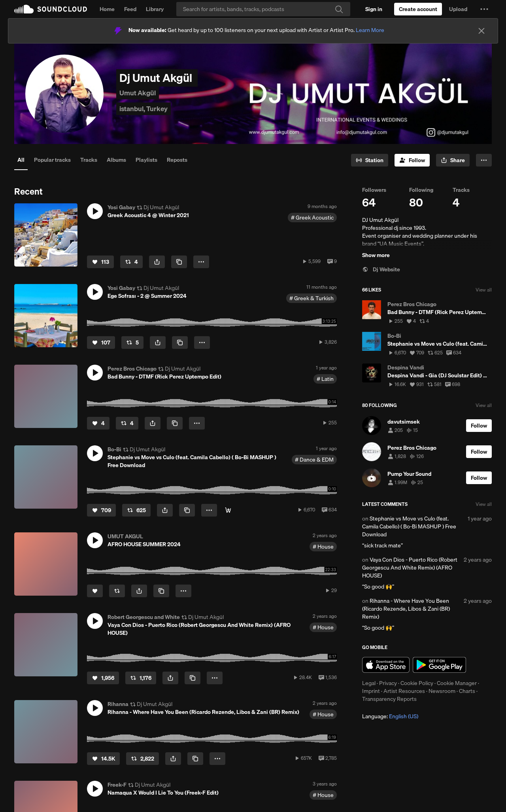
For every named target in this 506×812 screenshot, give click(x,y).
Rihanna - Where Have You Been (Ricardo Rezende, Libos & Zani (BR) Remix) (406, 609)
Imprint (371, 691)
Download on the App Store (386, 665)
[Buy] (228, 510)
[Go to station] (370, 160)
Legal (369, 683)
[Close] (481, 31)
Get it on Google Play (439, 665)
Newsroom (442, 691)
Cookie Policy (417, 683)
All (21, 160)
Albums (116, 160)
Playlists (146, 160)
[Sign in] (374, 9)
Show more (376, 255)
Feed (130, 9)
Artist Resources (404, 691)
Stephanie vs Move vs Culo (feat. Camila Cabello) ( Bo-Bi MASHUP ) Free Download (409, 526)
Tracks (89, 160)
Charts (467, 691)
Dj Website (381, 269)
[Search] (263, 9)
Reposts (177, 160)
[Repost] (131, 262)
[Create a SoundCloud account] (418, 9)
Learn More (370, 30)
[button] (484, 9)
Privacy (388, 683)
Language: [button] (390, 716)
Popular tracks (52, 160)
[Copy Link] (179, 262)
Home (107, 9)
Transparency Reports (389, 699)
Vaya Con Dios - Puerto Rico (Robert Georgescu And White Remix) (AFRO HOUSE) (410, 568)
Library (155, 9)
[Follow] (412, 160)
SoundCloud (51, 9)
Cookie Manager (457, 683)
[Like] (100, 262)
